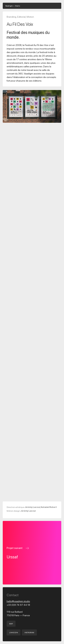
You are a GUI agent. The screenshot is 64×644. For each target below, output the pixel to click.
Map (11, 624)
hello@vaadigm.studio (18, 601)
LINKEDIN (14, 632)
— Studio (13, 6)
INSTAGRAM (29, 632)
